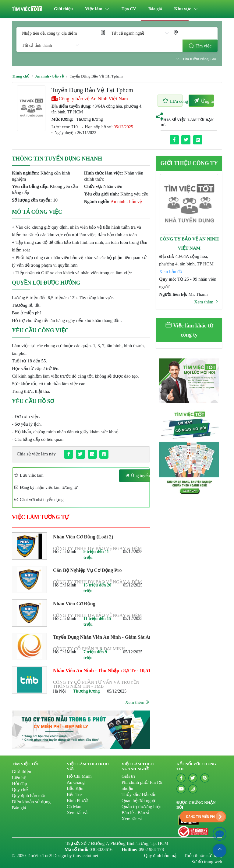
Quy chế (20, 790)
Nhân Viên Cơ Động (74, 604)
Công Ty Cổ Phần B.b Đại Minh (89, 649)
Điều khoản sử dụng (31, 802)
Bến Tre (74, 794)
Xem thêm (138, 702)
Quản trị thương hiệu (142, 807)
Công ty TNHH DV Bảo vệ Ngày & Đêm (97, 549)
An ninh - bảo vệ (50, 76)
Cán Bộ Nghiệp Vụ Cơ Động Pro (87, 570)
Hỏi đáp (19, 783)
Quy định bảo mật (29, 796)
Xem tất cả (77, 813)
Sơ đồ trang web (207, 862)
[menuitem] (63, 9)
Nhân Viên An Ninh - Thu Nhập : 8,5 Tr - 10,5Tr (101, 671)
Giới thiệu (63, 9)
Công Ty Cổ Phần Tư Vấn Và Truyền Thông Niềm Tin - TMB (96, 684)
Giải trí (128, 776)
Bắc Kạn (75, 788)
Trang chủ (21, 76)
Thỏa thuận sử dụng (203, 856)
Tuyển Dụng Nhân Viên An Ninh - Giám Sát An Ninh (101, 636)
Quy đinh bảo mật (161, 856)
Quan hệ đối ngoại (139, 801)
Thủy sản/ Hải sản (139, 794)
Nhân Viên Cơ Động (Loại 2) (83, 537)
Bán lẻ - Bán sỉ (135, 813)
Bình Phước (78, 801)
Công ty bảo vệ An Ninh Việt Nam (90, 99)
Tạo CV (129, 9)
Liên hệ (19, 778)
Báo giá (155, 9)
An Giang (76, 782)
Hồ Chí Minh (79, 776)
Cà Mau (74, 807)
